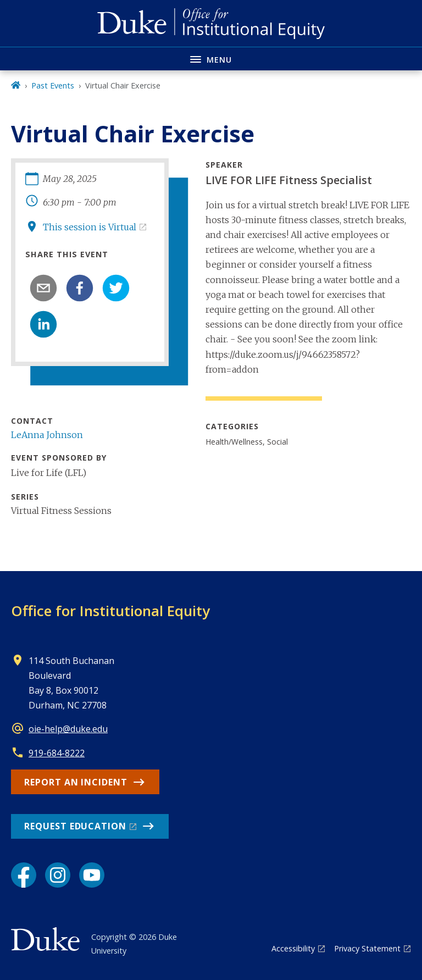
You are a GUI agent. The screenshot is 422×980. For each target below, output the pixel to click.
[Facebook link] (24, 875)
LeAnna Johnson (47, 435)
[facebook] (80, 288)
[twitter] (116, 288)
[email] (43, 288)
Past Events (53, 85)
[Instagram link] (58, 875)
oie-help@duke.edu (68, 729)
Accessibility (293, 948)
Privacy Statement (367, 948)
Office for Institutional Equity (110, 611)
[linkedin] (43, 324)
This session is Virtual (90, 227)
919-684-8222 (57, 753)
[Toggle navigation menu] (211, 59)
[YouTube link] (92, 875)
